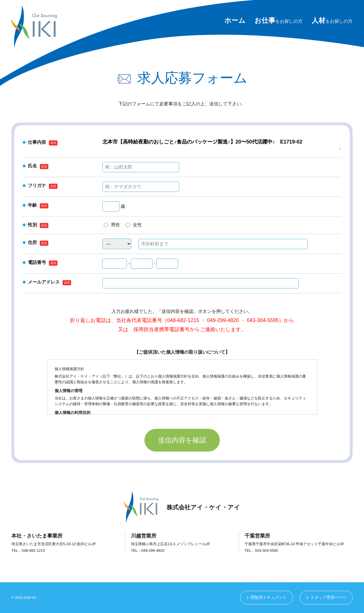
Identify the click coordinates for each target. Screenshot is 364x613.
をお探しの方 (279, 21)
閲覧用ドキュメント (268, 598)
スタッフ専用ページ (328, 598)
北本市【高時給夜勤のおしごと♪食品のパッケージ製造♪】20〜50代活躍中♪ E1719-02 (222, 144)
